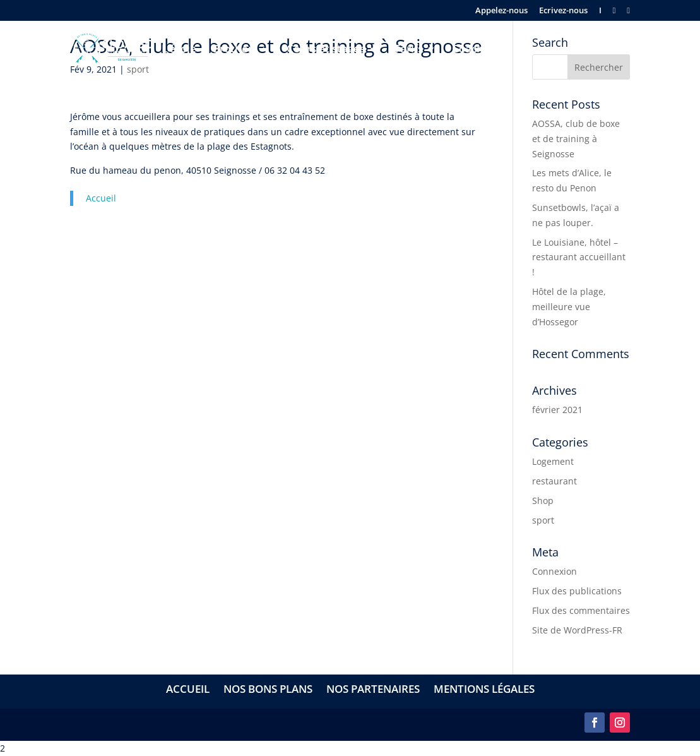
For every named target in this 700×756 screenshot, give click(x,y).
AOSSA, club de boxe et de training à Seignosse (576, 139)
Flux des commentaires (581, 610)
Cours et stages (326, 50)
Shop (543, 501)
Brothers (235, 50)
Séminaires (544, 50)
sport (543, 520)
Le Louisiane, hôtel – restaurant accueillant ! (579, 257)
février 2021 (557, 410)
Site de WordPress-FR (577, 630)
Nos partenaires (373, 690)
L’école (179, 50)
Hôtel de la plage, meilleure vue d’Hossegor (569, 307)
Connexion (555, 571)
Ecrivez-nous (563, 11)
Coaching (476, 50)
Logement (553, 461)
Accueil (101, 198)
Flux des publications (577, 591)
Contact (610, 50)
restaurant (555, 481)
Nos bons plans (268, 690)
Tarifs (408, 50)
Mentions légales (484, 690)
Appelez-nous (501, 11)
